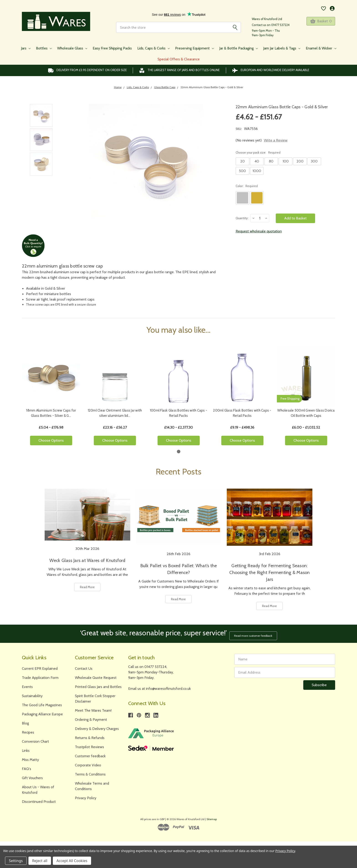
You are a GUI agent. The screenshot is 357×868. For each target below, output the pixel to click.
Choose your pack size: (258, 152)
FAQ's (27, 767)
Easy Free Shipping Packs (112, 48)
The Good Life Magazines (42, 703)
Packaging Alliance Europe (42, 712)
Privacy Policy (86, 796)
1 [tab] (179, 452)
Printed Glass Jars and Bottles (98, 685)
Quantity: (242, 218)
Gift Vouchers (32, 776)
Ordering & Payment (91, 718)
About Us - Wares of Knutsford (38, 788)
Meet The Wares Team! (93, 709)
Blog (25, 721)
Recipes (28, 730)
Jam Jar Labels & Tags (282, 48)
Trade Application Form (40, 676)
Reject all (40, 861)
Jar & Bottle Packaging (238, 48)
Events (27, 685)
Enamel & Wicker (321, 48)
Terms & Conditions (90, 772)
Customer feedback (90, 754)
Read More (87, 587)
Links (26, 749)
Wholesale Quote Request (96, 676)
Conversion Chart (35, 740)
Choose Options (51, 440)
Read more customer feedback (255, 633)
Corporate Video (88, 763)
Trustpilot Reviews (89, 745)
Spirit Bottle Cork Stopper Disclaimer (95, 697)
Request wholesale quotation (259, 231)
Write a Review (276, 140)
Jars (26, 48)
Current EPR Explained (40, 667)
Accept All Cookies (72, 861)
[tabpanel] (51, 398)
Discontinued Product (39, 800)
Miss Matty (30, 758)
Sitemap (212, 817)
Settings (16, 861)
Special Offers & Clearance (179, 59)
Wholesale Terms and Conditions (92, 784)
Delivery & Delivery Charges (97, 727)
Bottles (44, 48)
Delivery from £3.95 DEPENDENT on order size (87, 70)
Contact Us (84, 667)
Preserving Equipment (194, 48)
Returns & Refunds (90, 736)
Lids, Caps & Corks (153, 48)
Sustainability (32, 694)
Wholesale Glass (72, 48)
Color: (247, 186)
